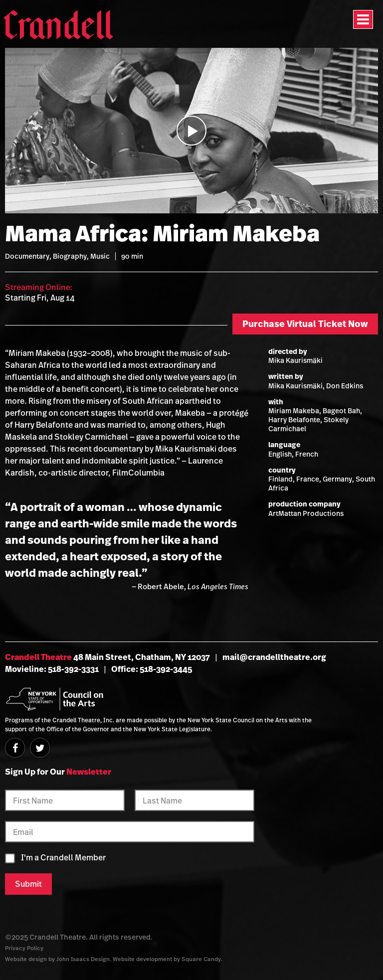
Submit (28, 884)
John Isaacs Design (83, 959)
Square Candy (201, 959)
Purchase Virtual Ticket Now (305, 324)
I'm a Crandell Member (63, 858)
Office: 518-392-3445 (152, 669)
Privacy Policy (24, 948)
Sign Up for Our (58, 772)
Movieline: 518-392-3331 (52, 669)
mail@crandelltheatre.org (274, 657)
